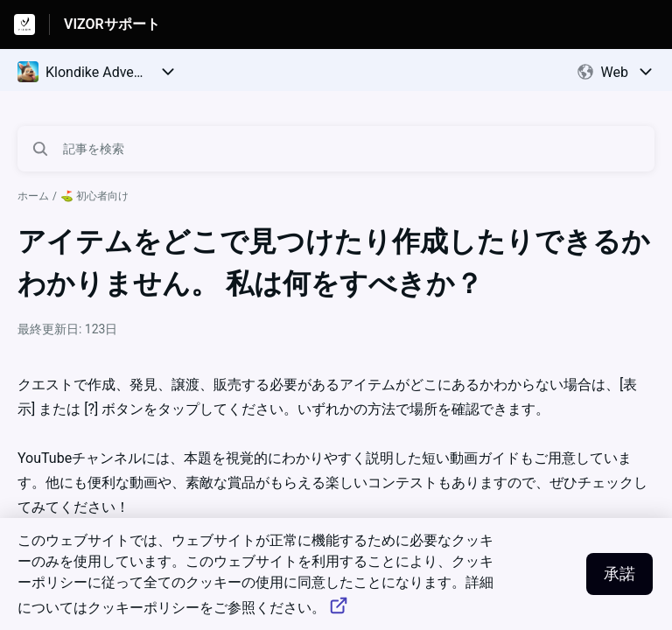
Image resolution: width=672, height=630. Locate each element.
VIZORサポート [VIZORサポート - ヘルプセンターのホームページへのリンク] (112, 24)
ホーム (33, 196)
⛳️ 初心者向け (94, 196)
